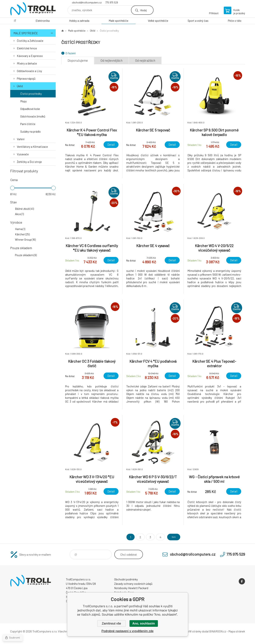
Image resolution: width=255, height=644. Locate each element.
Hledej (143, 10)
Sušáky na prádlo (30, 131)
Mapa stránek (237, 631)
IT (15, 21)
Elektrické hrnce (27, 48)
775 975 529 (112, 2)
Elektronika (43, 21)
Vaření (21, 139)
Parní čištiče (28, 124)
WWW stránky (193, 631)
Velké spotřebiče (158, 21)
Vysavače (23, 154)
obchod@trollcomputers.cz (87, 2)
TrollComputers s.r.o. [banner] (33, 9)
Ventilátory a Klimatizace (32, 147)
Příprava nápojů (26, 79)
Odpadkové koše (30, 109)
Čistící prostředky (31, 94)
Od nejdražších (145, 60)
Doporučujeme (78, 60)
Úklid (20, 86)
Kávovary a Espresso (30, 56)
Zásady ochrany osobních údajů (133, 584)
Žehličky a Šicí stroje (29, 162)
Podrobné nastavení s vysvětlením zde (127, 631)
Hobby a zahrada (79, 21)
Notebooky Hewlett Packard (131, 588)
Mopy (23, 101)
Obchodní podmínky (126, 579)
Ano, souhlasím (144, 623)
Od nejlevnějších (112, 60)
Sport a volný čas (198, 21)
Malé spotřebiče (119, 21)
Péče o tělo (235, 21)
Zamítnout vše (111, 623)
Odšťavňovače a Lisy (29, 71)
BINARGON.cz (218, 631)
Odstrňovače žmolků (33, 116)
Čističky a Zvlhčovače (30, 41)
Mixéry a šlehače (27, 63)
